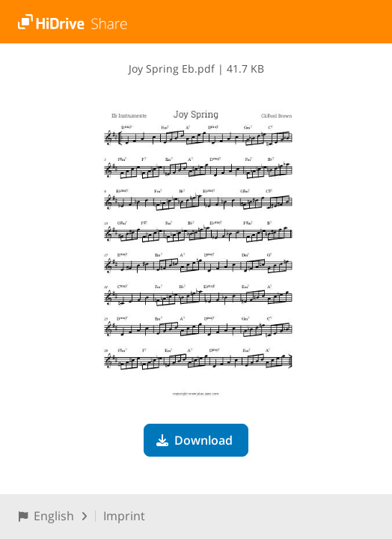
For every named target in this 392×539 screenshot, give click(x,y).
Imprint (124, 516)
